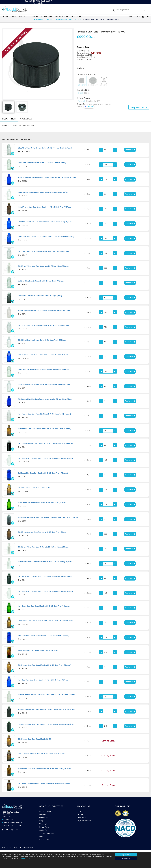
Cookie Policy (44, 833)
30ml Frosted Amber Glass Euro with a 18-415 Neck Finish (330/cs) (42, 535)
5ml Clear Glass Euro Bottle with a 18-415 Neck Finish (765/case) (41, 284)
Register (80, 817)
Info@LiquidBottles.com (13, 825)
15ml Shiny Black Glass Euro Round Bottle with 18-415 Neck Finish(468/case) (46, 446)
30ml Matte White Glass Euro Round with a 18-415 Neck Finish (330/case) (45, 564)
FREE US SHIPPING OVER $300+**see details (38, 2)
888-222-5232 (133, 17)
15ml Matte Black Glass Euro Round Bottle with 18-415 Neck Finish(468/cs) (45, 579)
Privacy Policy (44, 830)
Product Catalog (45, 814)
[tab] (9, 122)
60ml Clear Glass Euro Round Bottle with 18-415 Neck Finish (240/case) (44, 387)
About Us (43, 817)
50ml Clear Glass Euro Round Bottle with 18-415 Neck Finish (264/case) (44, 195)
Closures (33, 17)
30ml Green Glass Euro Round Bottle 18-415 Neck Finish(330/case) (42, 505)
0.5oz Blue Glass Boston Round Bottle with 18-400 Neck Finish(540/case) (45, 224)
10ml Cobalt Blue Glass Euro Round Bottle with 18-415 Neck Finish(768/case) (46, 239)
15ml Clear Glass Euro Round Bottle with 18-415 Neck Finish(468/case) (43, 254)
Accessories (46, 17)
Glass (14, 17)
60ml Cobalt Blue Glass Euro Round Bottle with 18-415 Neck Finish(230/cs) (45, 402)
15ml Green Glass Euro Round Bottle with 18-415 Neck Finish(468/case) (44, 609)
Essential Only (126, 859)
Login (79, 814)
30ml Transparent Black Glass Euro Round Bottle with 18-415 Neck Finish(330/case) (48, 520)
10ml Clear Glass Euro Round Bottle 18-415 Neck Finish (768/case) (42, 165)
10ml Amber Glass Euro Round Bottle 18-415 (34, 490)
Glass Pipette (91, 104)
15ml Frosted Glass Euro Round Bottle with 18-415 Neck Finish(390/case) (44, 417)
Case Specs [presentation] (26, 121)
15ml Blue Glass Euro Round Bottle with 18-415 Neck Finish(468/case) (43, 357)
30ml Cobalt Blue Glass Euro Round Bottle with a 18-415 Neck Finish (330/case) (47, 180)
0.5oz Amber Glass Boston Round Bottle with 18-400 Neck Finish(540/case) (46, 623)
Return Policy (44, 842)
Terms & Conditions (46, 836)
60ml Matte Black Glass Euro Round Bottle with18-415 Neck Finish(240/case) (46, 727)
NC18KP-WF (93, 84)
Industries (76, 17)
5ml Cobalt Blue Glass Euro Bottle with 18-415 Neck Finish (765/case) (43, 476)
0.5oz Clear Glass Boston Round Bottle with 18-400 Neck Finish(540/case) (45, 151)
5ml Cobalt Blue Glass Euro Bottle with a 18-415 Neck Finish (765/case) (43, 638)
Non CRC (78, 22)
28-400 (88, 96)
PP (99, 104)
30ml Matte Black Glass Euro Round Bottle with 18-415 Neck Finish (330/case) (46, 712)
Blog (41, 823)
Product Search (129, 10)
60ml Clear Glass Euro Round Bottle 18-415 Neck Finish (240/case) (42, 343)
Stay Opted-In (126, 855)
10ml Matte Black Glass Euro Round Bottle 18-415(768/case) (40, 298)
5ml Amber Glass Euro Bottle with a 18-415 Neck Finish (38, 653)
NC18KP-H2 (104, 84)
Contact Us (43, 820)
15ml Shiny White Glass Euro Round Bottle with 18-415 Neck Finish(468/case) (46, 461)
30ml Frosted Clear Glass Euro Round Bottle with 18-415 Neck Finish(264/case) (47, 697)
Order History (82, 820)
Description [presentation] (9, 121)
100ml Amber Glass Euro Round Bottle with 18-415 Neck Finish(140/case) (45, 210)
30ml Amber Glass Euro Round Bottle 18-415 (34, 742)
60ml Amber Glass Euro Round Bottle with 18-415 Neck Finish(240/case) (44, 771)
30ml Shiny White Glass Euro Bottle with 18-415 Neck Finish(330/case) (43, 269)
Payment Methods (84, 823)
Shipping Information (47, 827)
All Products (62, 17)
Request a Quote (139, 110)
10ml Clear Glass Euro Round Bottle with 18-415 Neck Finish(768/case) (43, 372)
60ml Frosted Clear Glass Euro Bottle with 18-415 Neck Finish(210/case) (44, 313)
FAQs (41, 839)
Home (6, 17)
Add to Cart (130, 152)
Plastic (23, 17)
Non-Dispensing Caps (63, 22)
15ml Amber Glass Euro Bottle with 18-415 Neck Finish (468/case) (42, 756)
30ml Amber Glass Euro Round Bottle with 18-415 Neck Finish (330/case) (44, 431)
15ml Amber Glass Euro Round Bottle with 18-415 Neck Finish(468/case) (44, 786)
